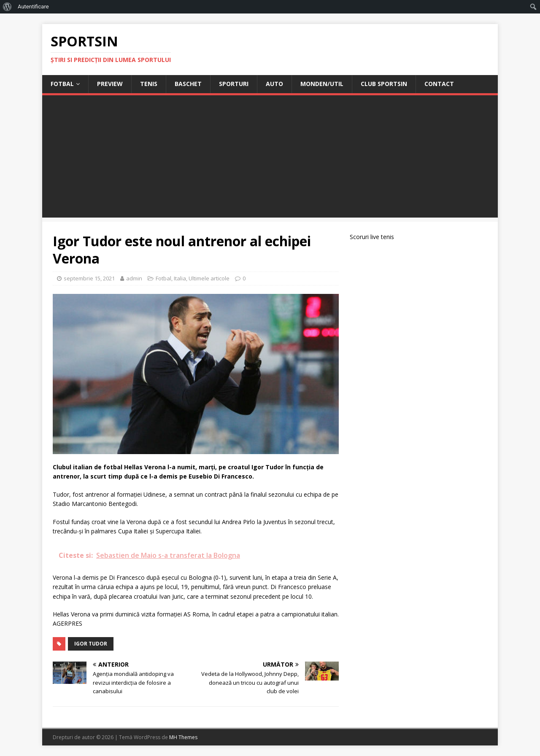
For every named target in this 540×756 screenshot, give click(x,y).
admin (134, 278)
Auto (274, 84)
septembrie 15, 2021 (89, 278)
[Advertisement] (270, 159)
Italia (180, 278)
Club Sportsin (384, 84)
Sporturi (234, 84)
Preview (110, 84)
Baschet (188, 84)
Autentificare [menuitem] (33, 7)
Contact (439, 84)
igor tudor (91, 644)
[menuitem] (7, 7)
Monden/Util (322, 84)
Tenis (149, 84)
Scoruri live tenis (372, 237)
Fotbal (62, 84)
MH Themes (183, 737)
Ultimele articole (209, 278)
